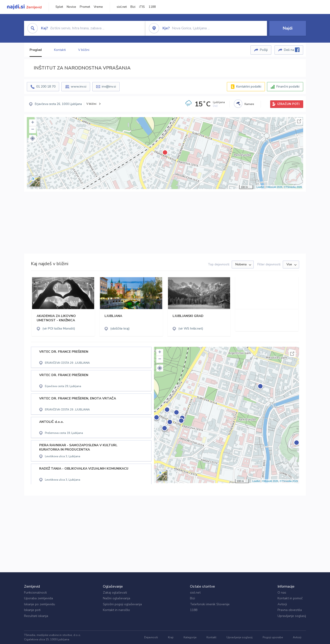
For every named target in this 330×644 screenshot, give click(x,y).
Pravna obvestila (290, 610)
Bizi (133, 7)
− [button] (33, 130)
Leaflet (260, 187)
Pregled (36, 50)
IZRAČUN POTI (288, 104)
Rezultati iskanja (36, 616)
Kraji (171, 637)
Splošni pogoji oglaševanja (122, 604)
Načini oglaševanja (117, 598)
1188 (152, 7)
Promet (85, 7)
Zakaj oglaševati (115, 593)
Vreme (98, 7)
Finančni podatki (288, 87)
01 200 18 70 (46, 87)
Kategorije (190, 637)
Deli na (292, 50)
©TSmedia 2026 (293, 187)
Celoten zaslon (299, 121)
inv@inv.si (109, 87)
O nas (282, 593)
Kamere (249, 104)
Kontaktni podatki (249, 87)
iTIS (142, 7)
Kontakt (211, 637)
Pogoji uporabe (273, 637)
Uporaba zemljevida (38, 598)
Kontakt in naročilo (116, 610)
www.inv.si (79, 87)
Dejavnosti (151, 637)
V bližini (84, 50)
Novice (71, 7)
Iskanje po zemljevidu (40, 604)
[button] (33, 138)
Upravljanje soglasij (292, 616)
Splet (59, 7)
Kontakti (60, 50)
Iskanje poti (32, 610)
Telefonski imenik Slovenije (210, 604)
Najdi (288, 28)
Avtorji (282, 604)
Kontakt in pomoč (290, 598)
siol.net (122, 7)
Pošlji (264, 50)
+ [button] (33, 123)
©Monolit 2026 (274, 187)
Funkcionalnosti (35, 593)
